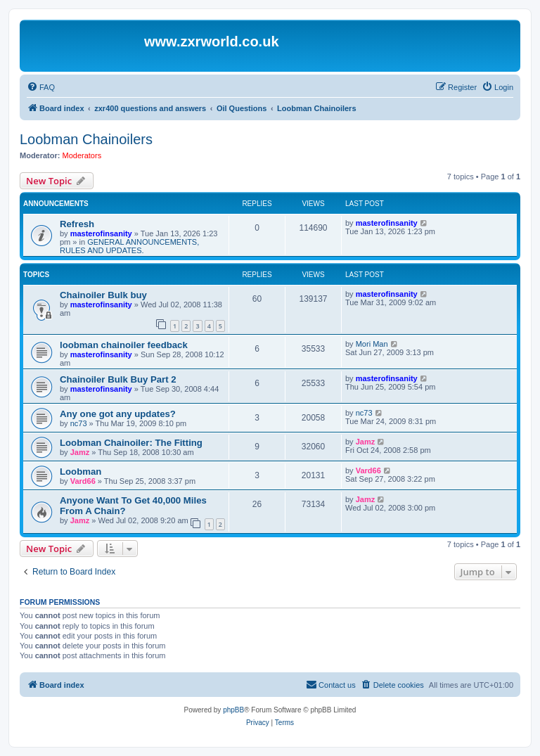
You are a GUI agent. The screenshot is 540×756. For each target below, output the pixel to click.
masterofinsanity (101, 233)
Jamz (80, 452)
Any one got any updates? (118, 414)
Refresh (77, 224)
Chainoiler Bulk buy (103, 295)
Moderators (82, 155)
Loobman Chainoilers (86, 139)
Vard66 (83, 481)
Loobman (81, 472)
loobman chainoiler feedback (124, 345)
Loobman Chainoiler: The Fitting (131, 443)
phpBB (233, 710)
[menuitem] (41, 87)
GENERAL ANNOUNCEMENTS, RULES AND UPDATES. (129, 246)
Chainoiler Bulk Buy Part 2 (118, 379)
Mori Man (372, 344)
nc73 (79, 423)
